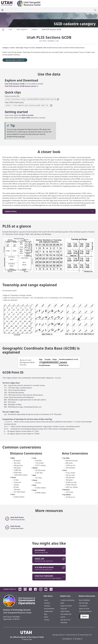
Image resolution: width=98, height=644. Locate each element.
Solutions (47, 606)
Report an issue (84, 609)
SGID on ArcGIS (27, 115)
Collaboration (49, 611)
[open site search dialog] (95, 10)
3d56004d (86, 600)
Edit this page (83, 603)
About (46, 617)
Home (46, 600)
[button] (58, 99)
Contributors (83, 606)
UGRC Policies (65, 611)
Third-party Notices (85, 611)
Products (47, 603)
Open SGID (26, 118)
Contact (47, 620)
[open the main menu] (2, 10)
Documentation (49, 609)
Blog (46, 614)
